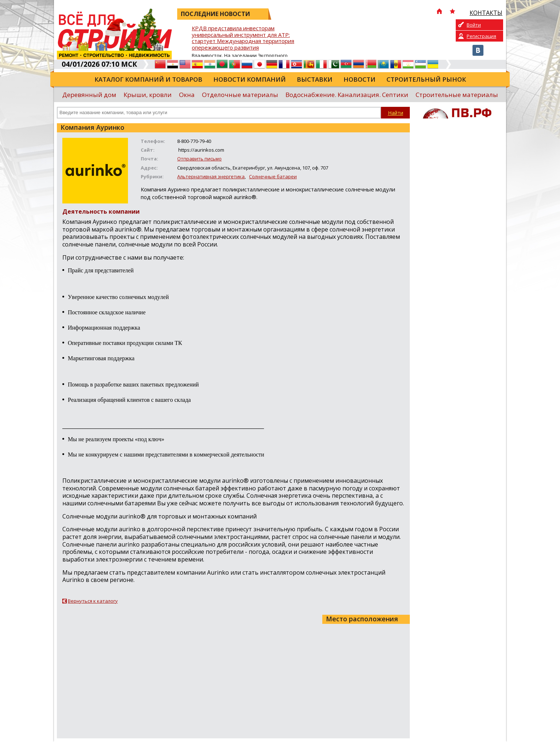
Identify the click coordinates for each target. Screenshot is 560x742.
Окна (187, 95)
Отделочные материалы (240, 95)
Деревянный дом (89, 95)
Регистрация (481, 36)
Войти (474, 25)
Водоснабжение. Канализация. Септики (347, 95)
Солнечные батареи (273, 176)
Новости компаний (250, 79)
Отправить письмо (199, 159)
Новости (359, 79)
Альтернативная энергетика (211, 176)
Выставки (315, 79)
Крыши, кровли (148, 95)
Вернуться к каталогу (93, 601)
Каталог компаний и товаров (148, 79)
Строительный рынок (426, 79)
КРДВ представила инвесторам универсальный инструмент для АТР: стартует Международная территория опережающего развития (243, 38)
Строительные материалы (457, 95)
